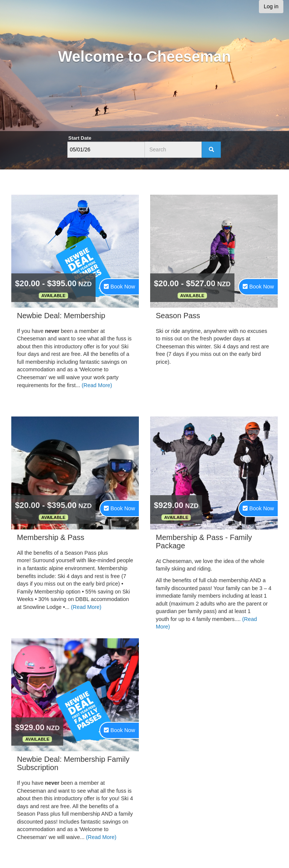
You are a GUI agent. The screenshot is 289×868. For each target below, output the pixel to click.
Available (53, 296)
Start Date (80, 138)
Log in (271, 6)
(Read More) (97, 385)
